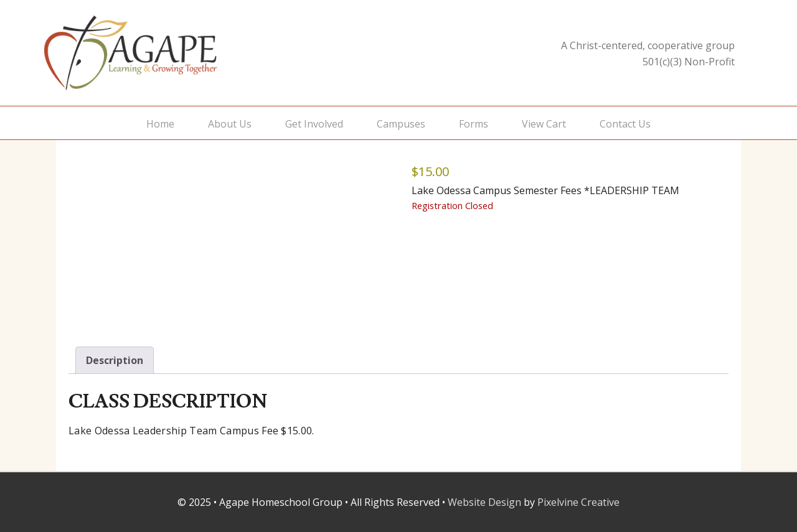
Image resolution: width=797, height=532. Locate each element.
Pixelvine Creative (578, 502)
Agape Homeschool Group (168, 53)
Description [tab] (115, 360)
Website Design (484, 502)
